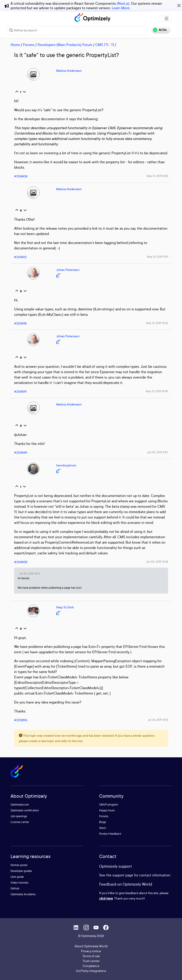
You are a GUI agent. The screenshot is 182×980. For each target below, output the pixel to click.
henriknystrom (66, 465)
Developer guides (21, 871)
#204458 (21, 562)
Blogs (103, 822)
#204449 (21, 452)
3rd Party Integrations (91, 971)
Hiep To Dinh (65, 607)
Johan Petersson (68, 270)
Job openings (19, 816)
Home (15, 45)
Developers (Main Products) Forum (65, 45)
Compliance (91, 966)
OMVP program (109, 805)
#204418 (20, 323)
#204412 (20, 257)
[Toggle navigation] (167, 19)
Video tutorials (19, 883)
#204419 (20, 391)
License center (20, 822)
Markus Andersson (69, 71)
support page (123, 875)
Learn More (121, 8)
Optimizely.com (20, 805)
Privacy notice (91, 951)
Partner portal (19, 865)
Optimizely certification (25, 810)
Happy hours (107, 810)
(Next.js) (123, 3)
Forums (29, 45)
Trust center (91, 961)
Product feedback (110, 834)
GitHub (15, 888)
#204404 (21, 176)
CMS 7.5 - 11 (105, 45)
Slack (103, 828)
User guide (17, 877)
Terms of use (91, 956)
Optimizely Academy (23, 894)
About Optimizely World (91, 946)
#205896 (21, 720)
